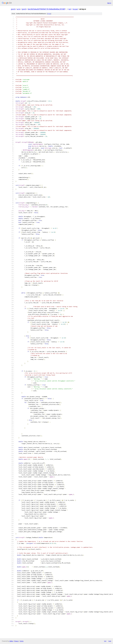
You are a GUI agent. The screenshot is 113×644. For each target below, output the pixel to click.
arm (19, 9)
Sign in (109, 3)
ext (70, 9)
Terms (22, 641)
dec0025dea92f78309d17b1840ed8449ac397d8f (46, 9)
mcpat (75, 9)
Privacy (16, 641)
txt (105, 641)
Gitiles (11, 641)
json (110, 641)
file (49, 14)
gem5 (13, 9)
